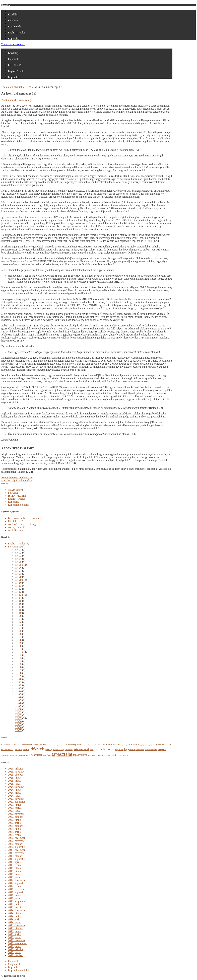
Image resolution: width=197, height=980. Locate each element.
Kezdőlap (6, 5)
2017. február (15, 886)
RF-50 (18, 709)
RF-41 (18, 682)
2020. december (17, 838)
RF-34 (18, 661)
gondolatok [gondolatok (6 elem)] (134, 744)
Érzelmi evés (24, 480)
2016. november (17, 889)
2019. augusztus (17, 859)
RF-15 (18, 601)
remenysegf (25, 100)
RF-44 (18, 691)
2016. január (15, 898)
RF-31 (18, 649)
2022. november (17, 814)
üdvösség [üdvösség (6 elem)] (124, 755)
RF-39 (18, 676)
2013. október (15, 928)
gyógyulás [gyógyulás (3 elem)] (144, 745)
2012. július (14, 946)
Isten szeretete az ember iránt (17, 477)
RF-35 (18, 664)
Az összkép (8, 480)
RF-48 (18, 703)
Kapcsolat (13, 39)
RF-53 (18, 718)
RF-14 (18, 598)
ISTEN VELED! (17, 496)
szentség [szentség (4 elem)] (29, 755)
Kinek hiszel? (15, 521)
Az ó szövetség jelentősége (22, 524)
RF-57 (18, 730)
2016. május (15, 895)
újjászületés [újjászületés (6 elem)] (112, 755)
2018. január (15, 877)
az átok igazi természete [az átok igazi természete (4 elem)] (32, 745)
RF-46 (18, 697)
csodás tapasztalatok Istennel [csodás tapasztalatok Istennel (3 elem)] (93, 745)
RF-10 (18, 583)
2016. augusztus (17, 892)
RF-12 (18, 589)
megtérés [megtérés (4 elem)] (162, 750)
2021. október (15, 826)
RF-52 (18, 715)
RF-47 (18, 700)
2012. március (16, 949)
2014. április (15, 919)
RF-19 (18, 613)
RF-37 (18, 670)
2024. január (15, 796)
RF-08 (18, 574)
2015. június (15, 904)
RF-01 (18, 550)
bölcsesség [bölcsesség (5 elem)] (71, 745)
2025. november (17, 772)
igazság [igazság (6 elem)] (49, 749)
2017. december (17, 880)
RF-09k (19, 580)
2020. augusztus (17, 847)
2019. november (17, 853)
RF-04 (18, 559)
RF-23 (18, 625)
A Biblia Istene (16, 530)
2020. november (17, 841)
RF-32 (18, 655)
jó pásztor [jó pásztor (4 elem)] (119, 750)
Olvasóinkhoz (15, 490)
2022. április (15, 823)
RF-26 (18, 634)
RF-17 (18, 607)
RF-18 (18, 610)
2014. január (15, 922)
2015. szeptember (17, 901)
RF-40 (18, 679)
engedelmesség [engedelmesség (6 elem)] (112, 744)
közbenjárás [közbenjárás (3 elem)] (140, 750)
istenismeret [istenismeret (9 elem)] (82, 749)
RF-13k (19, 595)
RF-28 (18, 640)
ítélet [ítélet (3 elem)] (104, 755)
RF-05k (19, 565)
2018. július (14, 871)
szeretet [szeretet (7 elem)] (38, 755)
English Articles (17, 33)
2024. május (15, 793)
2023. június (15, 805)
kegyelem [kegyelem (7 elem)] (129, 749)
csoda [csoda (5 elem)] (80, 745)
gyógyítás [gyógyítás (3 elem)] (152, 745)
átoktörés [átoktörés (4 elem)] (97, 755)
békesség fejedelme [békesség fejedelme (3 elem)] (59, 745)
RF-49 (18, 706)
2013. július (14, 931)
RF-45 (28, 87)
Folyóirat (13, 20)
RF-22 (18, 622)
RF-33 (18, 658)
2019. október (15, 856)
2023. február (15, 808)
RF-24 (18, 628)
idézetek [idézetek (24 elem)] (37, 749)
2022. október (15, 817)
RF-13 (18, 592)
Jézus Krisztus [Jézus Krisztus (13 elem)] (104, 749)
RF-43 (18, 688)
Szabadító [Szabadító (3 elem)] (22, 755)
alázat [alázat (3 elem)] (19, 745)
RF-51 (18, 712)
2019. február (15, 865)
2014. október (15, 913)
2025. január (15, 784)
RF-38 (18, 673)
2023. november (17, 799)
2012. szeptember (17, 943)
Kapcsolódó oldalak (19, 505)
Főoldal (5, 87)
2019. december (17, 850)
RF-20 (18, 616)
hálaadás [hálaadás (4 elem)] (18, 750)
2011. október (15, 955)
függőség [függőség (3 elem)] (124, 745)
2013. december (17, 925)
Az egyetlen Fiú (17, 527)
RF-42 (18, 685)
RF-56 (18, 727)
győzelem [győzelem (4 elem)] (160, 745)
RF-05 (18, 562)
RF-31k (19, 652)
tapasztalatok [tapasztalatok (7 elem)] (80, 755)
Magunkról (14, 964)
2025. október (15, 775)
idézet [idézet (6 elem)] (26, 749)
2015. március (16, 907)
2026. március (16, 769)
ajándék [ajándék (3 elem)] (13, 745)
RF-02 (18, 553)
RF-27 (18, 637)
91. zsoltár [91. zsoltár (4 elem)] (6, 745)
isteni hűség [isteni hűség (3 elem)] (69, 750)
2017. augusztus (17, 883)
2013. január (15, 937)
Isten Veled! (14, 27)
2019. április (15, 862)
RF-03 (18, 556)
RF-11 (18, 586)
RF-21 (18, 619)
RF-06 (18, 568)
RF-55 (18, 724)
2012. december (17, 940)
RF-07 (18, 571)
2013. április (15, 934)
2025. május (15, 781)
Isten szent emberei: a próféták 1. (26, 518)
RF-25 (18, 631)
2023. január (15, 811)
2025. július (14, 778)
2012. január (15, 952)
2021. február (15, 835)
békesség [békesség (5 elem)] (47, 745)
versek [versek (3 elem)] (90, 755)
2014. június (15, 916)
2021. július (14, 829)
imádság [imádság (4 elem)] (61, 750)
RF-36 (18, 667)
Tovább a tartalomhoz (13, 44)
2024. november (17, 787)
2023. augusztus (17, 802)
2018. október (15, 868)
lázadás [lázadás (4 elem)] (154, 750)
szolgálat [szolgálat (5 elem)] (47, 755)
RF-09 (18, 577)
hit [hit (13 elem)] (166, 744)
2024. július (14, 790)
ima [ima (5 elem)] (55, 749)
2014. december (17, 910)
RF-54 (18, 721)
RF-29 (18, 643)
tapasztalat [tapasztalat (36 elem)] (62, 754)
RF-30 (18, 646)
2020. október (15, 844)
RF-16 (18, 604)
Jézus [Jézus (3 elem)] (91, 750)
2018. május (15, 874)
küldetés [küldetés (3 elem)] (148, 750)
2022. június (15, 820)
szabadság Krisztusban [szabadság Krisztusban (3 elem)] (9, 755)
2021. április (15, 832)
